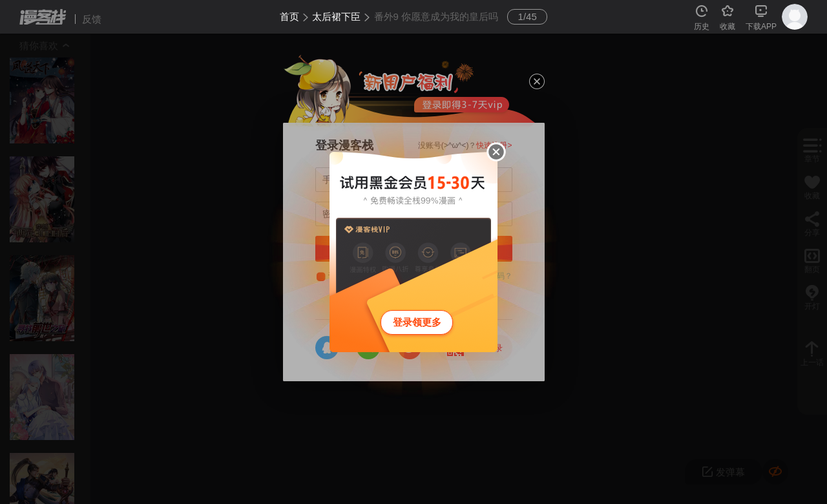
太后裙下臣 (336, 16)
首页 (289, 16)
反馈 (92, 19)
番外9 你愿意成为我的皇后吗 (436, 16)
